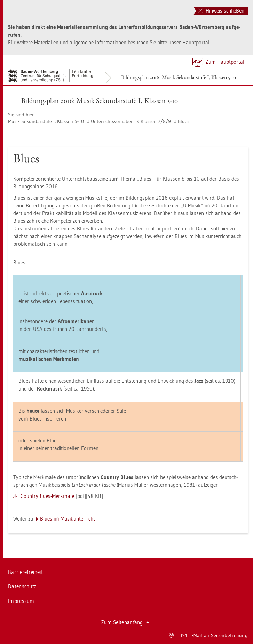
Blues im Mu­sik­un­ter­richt (68, 519)
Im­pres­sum (21, 601)
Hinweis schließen (221, 11)
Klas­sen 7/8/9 (156, 121)
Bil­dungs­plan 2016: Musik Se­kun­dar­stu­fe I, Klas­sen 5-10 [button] (95, 100)
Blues (184, 121)
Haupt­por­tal (196, 42)
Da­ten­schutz (22, 586)
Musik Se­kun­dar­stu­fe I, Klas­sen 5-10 (46, 121)
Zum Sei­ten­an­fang (125, 622)
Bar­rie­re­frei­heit (25, 572)
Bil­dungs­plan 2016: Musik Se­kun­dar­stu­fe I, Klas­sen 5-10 (179, 77)
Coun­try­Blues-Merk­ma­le (47, 496)
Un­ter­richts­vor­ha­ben (112, 121)
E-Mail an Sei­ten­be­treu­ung (215, 635)
